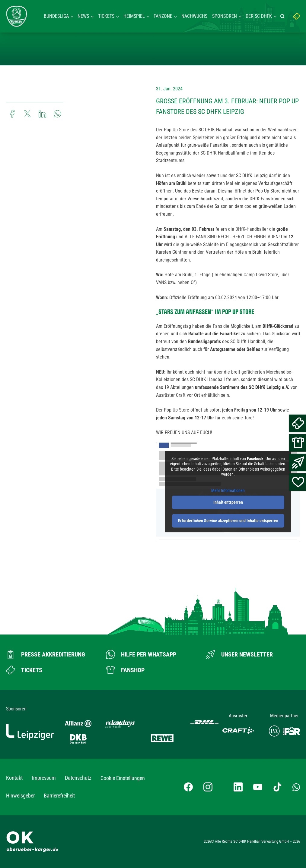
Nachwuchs (194, 16)
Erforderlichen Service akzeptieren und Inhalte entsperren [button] (228, 521)
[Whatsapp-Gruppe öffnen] (296, 787)
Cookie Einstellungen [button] (123, 778)
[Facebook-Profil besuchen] (188, 787)
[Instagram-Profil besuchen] (208, 787)
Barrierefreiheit (59, 796)
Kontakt (14, 778)
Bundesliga (56, 16)
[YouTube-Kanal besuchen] (258, 787)
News (83, 16)
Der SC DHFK (259, 16)
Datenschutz (78, 778)
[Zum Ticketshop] (24, 670)
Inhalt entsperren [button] (228, 502)
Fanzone (163, 16)
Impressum (44, 778)
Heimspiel (134, 16)
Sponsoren (225, 16)
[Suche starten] (283, 16)
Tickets (106, 16)
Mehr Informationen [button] (228, 490)
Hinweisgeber (20, 796)
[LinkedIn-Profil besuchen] (238, 787)
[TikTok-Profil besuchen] (277, 787)
